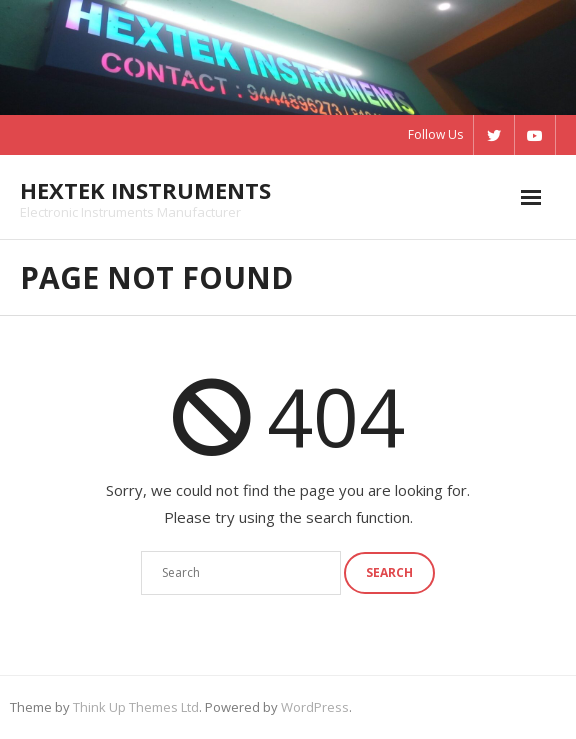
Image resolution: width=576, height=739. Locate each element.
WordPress (315, 707)
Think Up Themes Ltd (136, 707)
